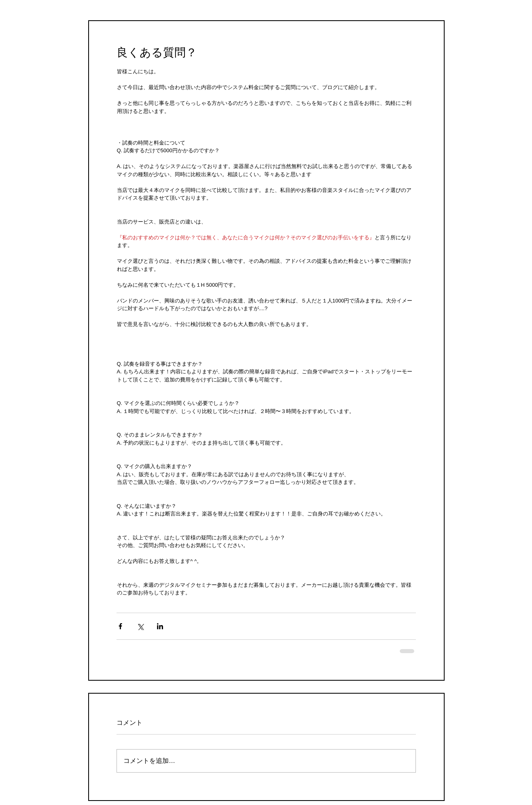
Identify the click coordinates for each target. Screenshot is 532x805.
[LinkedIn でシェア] (160, 626)
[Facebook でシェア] (120, 626)
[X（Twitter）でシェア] (140, 626)
